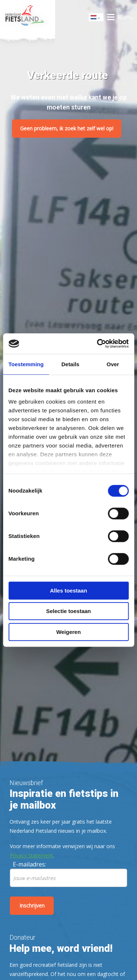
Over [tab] (113, 364)
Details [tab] (70, 364)
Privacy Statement (31, 855)
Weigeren (68, 632)
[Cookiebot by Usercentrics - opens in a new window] (98, 344)
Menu (125, 17)
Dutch (96, 18)
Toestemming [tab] (26, 364)
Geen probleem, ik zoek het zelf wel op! (67, 128)
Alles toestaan (69, 591)
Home (28, 17)
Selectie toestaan (68, 611)
